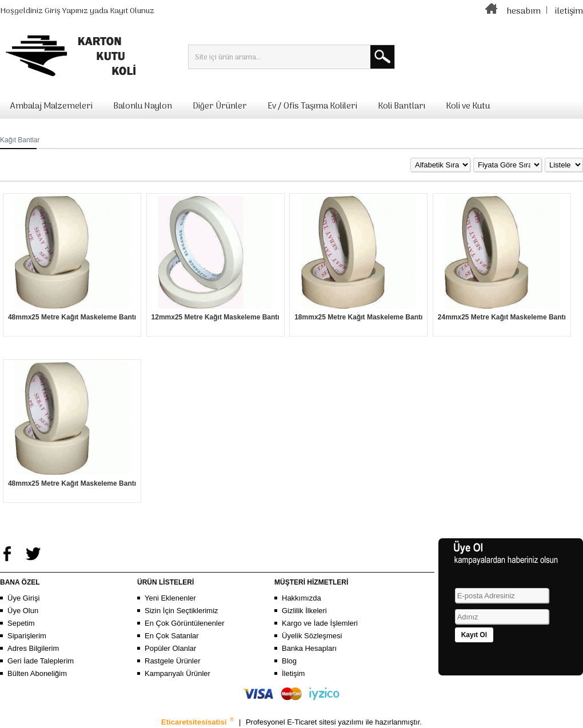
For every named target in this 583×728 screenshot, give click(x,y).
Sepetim (21, 623)
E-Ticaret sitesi (312, 722)
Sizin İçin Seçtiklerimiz (181, 611)
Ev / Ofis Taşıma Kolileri (312, 106)
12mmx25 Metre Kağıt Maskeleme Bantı (215, 317)
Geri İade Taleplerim (41, 661)
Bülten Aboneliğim (37, 673)
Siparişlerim (27, 636)
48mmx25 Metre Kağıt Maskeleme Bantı (72, 317)
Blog (289, 661)
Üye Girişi (23, 598)
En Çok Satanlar (172, 636)
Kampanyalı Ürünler (177, 673)
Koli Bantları (402, 106)
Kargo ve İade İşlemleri (320, 623)
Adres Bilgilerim (33, 648)
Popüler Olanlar (170, 648)
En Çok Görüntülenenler (184, 623)
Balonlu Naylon (143, 106)
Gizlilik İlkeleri (304, 611)
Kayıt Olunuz (132, 11)
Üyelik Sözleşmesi (312, 636)
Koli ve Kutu (468, 106)
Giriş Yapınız (66, 11)
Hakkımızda (302, 598)
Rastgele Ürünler (173, 661)
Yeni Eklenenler (170, 598)
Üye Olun (23, 611)
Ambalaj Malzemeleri (51, 106)
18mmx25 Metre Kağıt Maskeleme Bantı (358, 317)
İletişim (293, 673)
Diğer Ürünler (220, 106)
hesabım (524, 11)
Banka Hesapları (309, 648)
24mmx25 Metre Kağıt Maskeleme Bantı (502, 317)
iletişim (569, 11)
